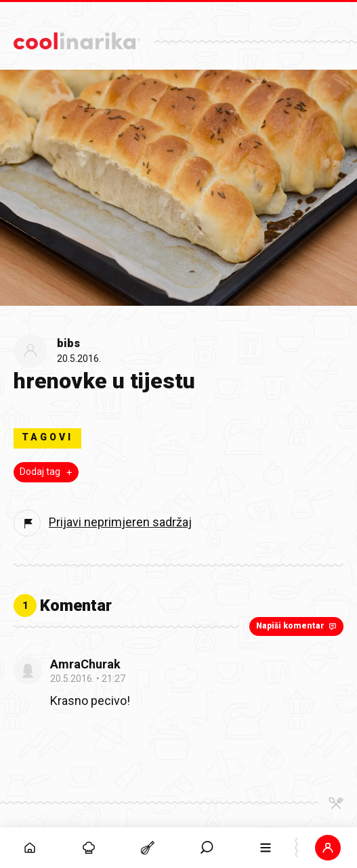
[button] (328, 848)
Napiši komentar (298, 626)
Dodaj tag (47, 472)
